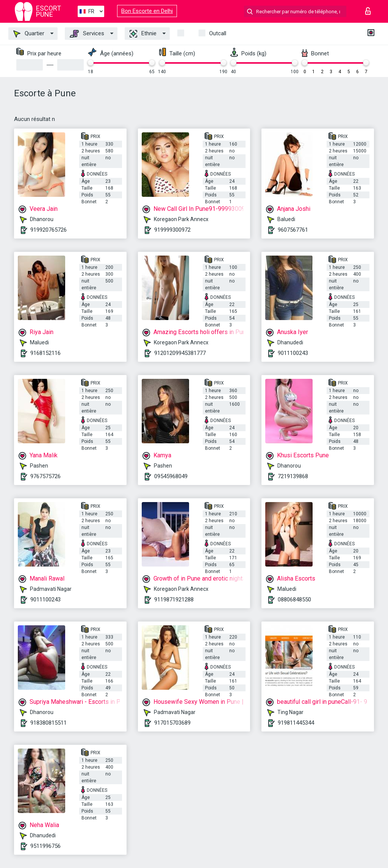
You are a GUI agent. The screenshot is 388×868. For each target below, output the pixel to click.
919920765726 (48, 230)
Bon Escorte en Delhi (147, 11)
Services (87, 34)
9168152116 (45, 353)
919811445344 (296, 723)
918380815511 (48, 723)
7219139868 (293, 476)
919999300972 (172, 230)
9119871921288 (174, 600)
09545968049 (171, 476)
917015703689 (172, 723)
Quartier (29, 34)
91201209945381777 (180, 353)
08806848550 (294, 600)
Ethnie (143, 34)
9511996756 (45, 846)
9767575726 (45, 476)
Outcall (218, 33)
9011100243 (293, 353)
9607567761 (293, 230)
